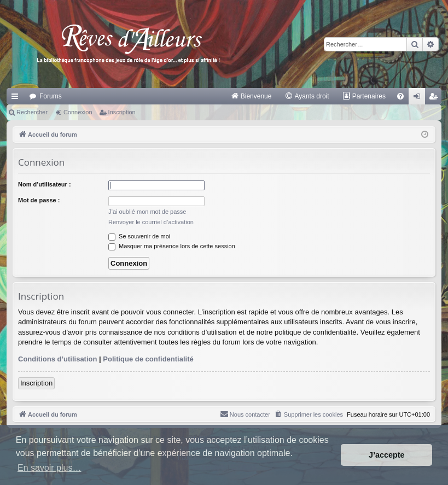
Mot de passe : (39, 200)
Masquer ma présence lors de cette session (172, 246)
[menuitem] (251, 96)
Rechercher (32, 112)
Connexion (78, 112)
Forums (51, 96)
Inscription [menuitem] (436, 98)
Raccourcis (17, 98)
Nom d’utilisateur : (45, 184)
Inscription (122, 112)
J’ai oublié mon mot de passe (147, 212)
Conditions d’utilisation (57, 359)
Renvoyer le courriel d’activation (151, 222)
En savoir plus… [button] (50, 468)
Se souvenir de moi (139, 236)
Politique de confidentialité (148, 359)
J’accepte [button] (387, 455)
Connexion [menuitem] (419, 98)
